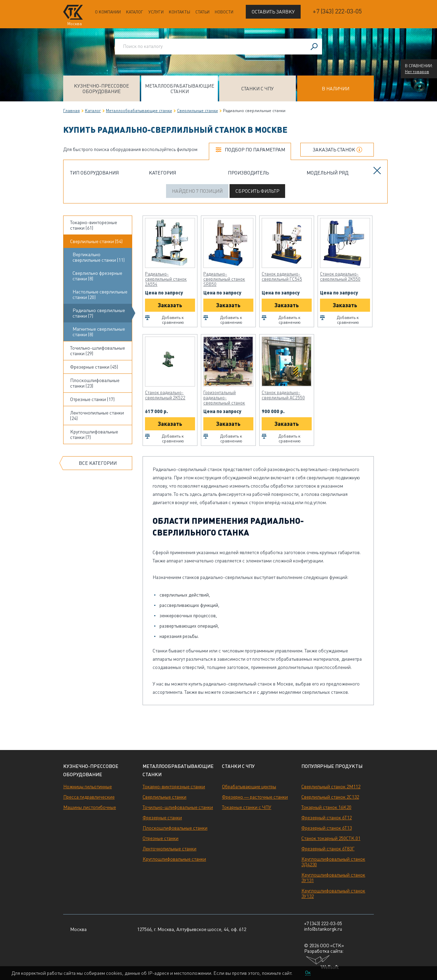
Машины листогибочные (90, 807)
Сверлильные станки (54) (96, 241)
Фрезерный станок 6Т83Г (328, 849)
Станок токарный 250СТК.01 (331, 838)
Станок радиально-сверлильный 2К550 (340, 277)
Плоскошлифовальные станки (175, 828)
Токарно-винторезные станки (174, 787)
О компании (108, 12)
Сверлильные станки (197, 111)
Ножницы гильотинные (88, 787)
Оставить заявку (273, 12)
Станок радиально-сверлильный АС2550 (283, 395)
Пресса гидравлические (89, 797)
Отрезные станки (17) (92, 399)
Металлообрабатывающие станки (180, 89)
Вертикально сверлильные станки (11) (99, 257)
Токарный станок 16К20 (326, 807)
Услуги (156, 12)
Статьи (202, 12)
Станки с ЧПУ (258, 89)
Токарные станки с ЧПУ (247, 807)
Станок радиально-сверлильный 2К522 (165, 395)
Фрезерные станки (162, 818)
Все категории (98, 463)
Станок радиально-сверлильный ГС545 (282, 277)
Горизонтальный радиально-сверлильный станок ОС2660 (224, 398)
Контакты (179, 12)
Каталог (135, 12)
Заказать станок (334, 150)
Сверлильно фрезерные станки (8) (97, 276)
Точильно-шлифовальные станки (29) (98, 351)
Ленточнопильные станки (169, 849)
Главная (71, 111)
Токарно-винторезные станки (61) (94, 225)
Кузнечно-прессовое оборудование (101, 89)
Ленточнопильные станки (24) (97, 416)
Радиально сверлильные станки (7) (99, 313)
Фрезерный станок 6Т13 (327, 828)
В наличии (336, 89)
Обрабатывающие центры (249, 787)
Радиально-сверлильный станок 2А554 (166, 279)
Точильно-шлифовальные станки (178, 807)
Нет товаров (417, 72)
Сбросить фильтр (257, 191)
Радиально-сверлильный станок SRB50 (224, 279)
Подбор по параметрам (255, 150)
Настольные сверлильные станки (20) (100, 294)
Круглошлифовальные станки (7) (94, 434)
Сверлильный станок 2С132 (330, 797)
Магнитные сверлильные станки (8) (99, 332)
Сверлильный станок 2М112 (331, 787)
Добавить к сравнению (173, 320)
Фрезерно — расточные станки (255, 797)
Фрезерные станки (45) (94, 367)
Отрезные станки (161, 838)
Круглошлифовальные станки (174, 859)
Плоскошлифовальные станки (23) (95, 383)
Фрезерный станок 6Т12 (327, 818)
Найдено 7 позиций (197, 191)
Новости (224, 12)
